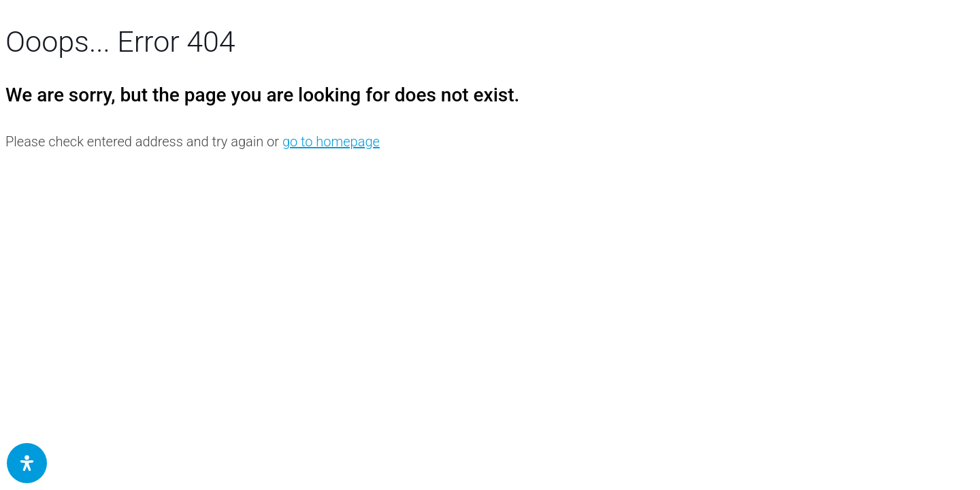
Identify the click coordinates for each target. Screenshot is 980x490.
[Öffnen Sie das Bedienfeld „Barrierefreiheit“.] (27, 463)
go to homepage (331, 142)
